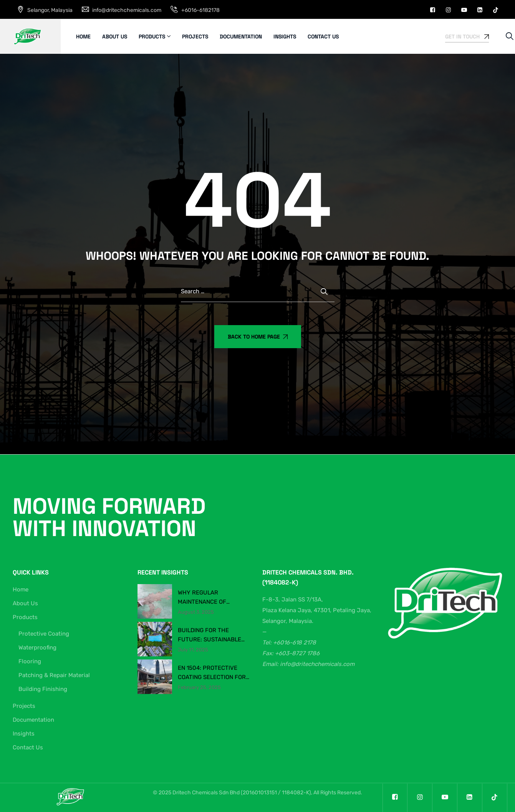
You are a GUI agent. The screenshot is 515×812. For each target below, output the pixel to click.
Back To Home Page (258, 337)
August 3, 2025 (196, 612)
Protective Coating (44, 634)
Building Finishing (43, 689)
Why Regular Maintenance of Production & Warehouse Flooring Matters (210, 598)
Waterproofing (37, 648)
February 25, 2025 (199, 687)
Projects (195, 37)
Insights (285, 37)
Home (83, 37)
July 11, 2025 (193, 650)
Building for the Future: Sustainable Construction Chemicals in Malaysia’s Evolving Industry (214, 635)
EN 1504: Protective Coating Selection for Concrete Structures (212, 673)
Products (152, 37)
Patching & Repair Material (54, 675)
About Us (115, 37)
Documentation (241, 37)
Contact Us (323, 37)
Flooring (30, 661)
